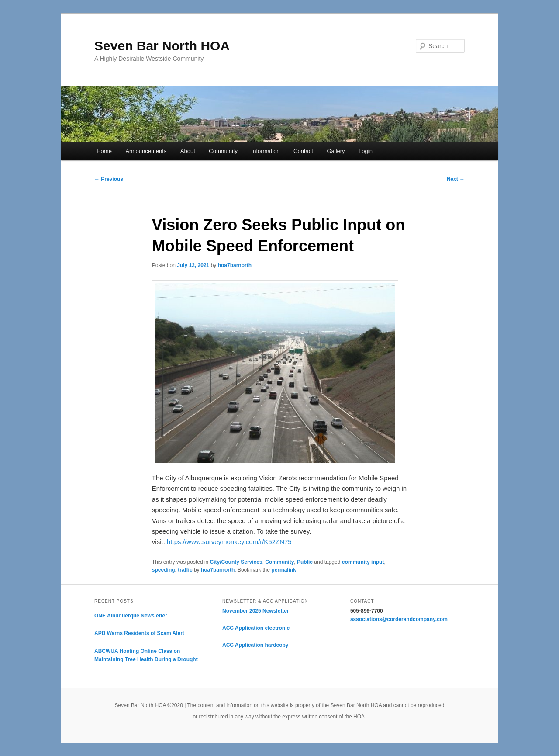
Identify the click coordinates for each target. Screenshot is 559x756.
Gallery (336, 151)
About (188, 151)
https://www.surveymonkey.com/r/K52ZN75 (229, 542)
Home (104, 151)
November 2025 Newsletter (256, 611)
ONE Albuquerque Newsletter (131, 616)
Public (305, 562)
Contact (303, 151)
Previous (109, 179)
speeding (164, 570)
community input (363, 562)
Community (223, 151)
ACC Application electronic (256, 628)
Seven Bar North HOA (162, 46)
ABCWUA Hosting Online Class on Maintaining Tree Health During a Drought (146, 655)
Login (366, 151)
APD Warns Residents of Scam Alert (139, 633)
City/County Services (236, 562)
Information (266, 151)
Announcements (146, 151)
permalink (284, 570)
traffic (185, 570)
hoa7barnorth (235, 265)
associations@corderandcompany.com (399, 619)
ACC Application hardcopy (255, 645)
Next (456, 179)
